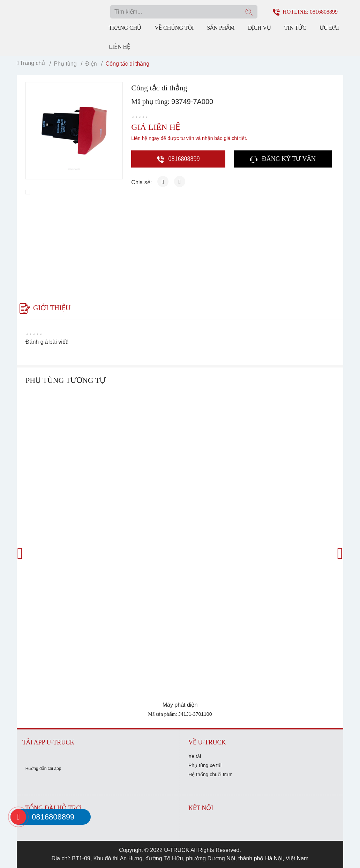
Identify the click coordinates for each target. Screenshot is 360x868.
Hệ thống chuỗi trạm (211, 774)
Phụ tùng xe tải (205, 765)
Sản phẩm (221, 28)
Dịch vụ (260, 28)
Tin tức (295, 28)
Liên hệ (119, 47)
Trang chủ (125, 28)
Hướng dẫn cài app (43, 769)
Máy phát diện (180, 705)
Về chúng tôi (174, 28)
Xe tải (195, 756)
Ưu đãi (329, 28)
